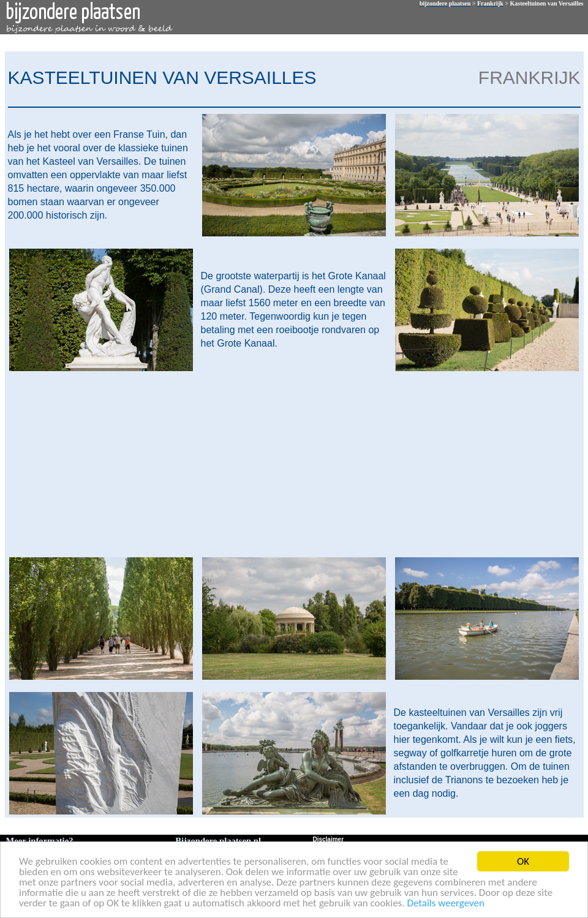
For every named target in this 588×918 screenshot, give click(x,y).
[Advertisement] (292, 463)
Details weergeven (446, 904)
